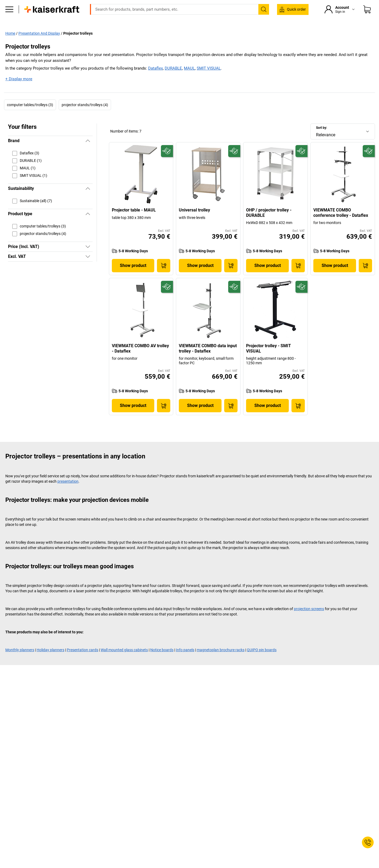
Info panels (185, 661)
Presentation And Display (39, 44)
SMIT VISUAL (209, 79)
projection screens (309, 620)
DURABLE (173, 79)
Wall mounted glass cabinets (124, 661)
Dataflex (155, 79)
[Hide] (88, 152)
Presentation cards (82, 661)
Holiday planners (50, 661)
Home (10, 44)
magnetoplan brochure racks (221, 661)
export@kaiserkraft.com (261, 4)
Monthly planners (20, 661)
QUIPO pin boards (262, 661)
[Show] (88, 258)
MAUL (189, 79)
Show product (133, 276)
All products (162, 33)
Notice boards (162, 661)
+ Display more (19, 90)
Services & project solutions (206, 33)
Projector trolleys (78, 44)
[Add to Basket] (164, 277)
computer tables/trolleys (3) (30, 116)
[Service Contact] (368, 842)
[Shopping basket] (367, 17)
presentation (68, 493)
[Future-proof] (167, 162)
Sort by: (321, 139)
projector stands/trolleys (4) (85, 116)
